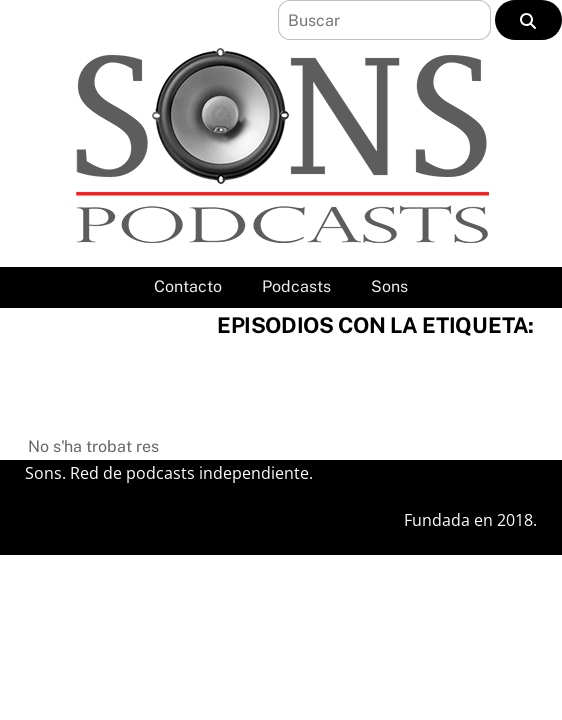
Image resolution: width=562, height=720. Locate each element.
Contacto (188, 286)
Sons (389, 286)
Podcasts (296, 286)
